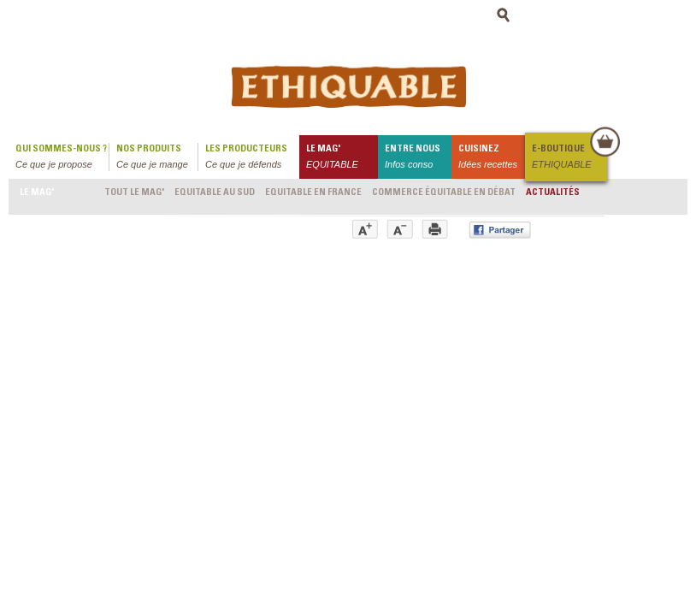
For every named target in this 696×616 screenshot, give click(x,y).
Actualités (553, 193)
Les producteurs (252, 158)
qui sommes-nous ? (62, 158)
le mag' (342, 158)
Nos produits (157, 158)
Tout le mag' (134, 193)
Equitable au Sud (215, 193)
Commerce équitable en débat (444, 193)
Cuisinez (492, 158)
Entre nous (418, 158)
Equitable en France (313, 193)
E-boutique (569, 158)
